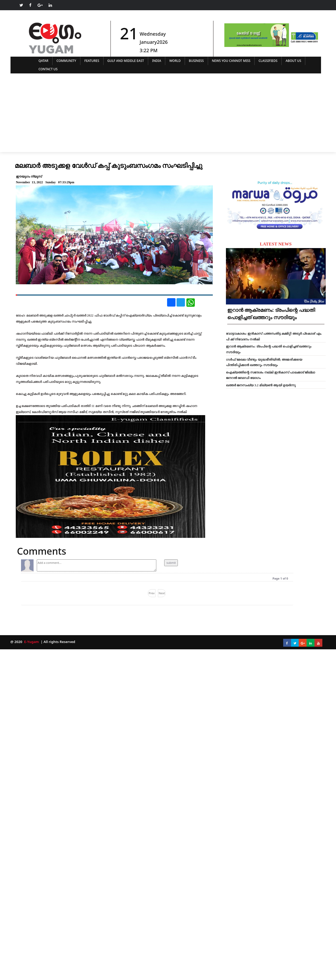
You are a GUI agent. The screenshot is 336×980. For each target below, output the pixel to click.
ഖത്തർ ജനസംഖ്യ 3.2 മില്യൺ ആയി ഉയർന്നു (261, 385)
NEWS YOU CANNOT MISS (231, 61)
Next (162, 593)
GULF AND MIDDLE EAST (126, 61)
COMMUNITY (66, 61)
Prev (152, 593)
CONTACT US (48, 69)
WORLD (175, 61)
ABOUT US (293, 61)
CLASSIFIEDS (268, 61)
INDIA (157, 61)
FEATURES (92, 61)
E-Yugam (31, 642)
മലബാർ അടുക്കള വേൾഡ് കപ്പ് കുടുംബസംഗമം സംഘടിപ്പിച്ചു (109, 165)
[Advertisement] (168, 113)
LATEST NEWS (276, 244)
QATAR (44, 61)
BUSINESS (196, 61)
